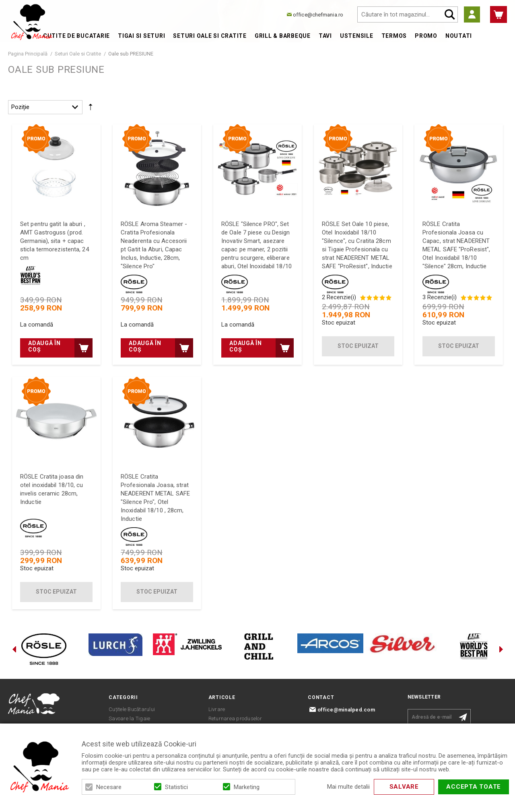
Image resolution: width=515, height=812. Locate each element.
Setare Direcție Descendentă (91, 109)
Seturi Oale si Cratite (210, 36)
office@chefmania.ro (318, 15)
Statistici (176, 787)
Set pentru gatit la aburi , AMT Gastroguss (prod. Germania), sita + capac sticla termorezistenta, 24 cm (55, 241)
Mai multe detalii (348, 787)
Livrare (217, 709)
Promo (426, 36)
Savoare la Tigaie (129, 718)
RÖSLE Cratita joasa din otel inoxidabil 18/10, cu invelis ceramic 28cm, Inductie (52, 489)
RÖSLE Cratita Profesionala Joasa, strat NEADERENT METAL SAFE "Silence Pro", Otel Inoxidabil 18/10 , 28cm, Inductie (155, 498)
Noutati (459, 36)
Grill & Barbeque (283, 36)
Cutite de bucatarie (76, 36)
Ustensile (357, 36)
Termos (394, 36)
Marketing (247, 787)
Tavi (325, 36)
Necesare (109, 787)
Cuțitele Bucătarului (132, 709)
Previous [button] (14, 649)
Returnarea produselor (235, 718)
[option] (44, 649)
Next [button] (501, 649)
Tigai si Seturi (141, 36)
